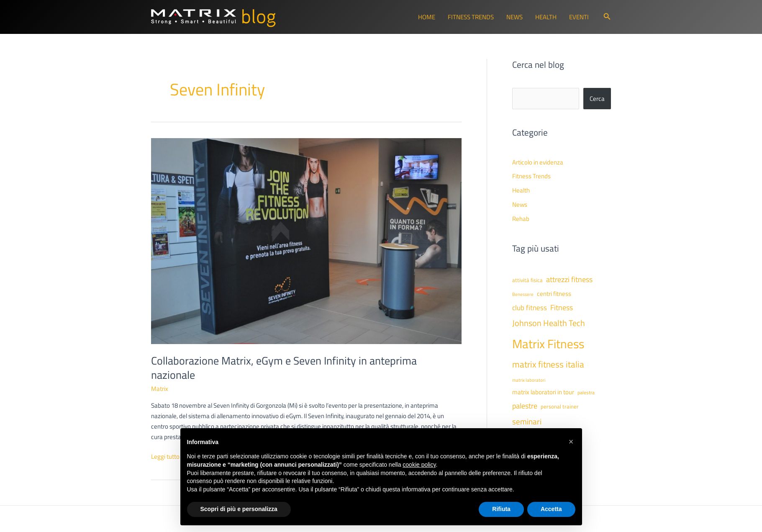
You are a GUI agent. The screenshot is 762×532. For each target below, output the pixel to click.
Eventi (579, 17)
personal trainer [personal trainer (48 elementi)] (560, 406)
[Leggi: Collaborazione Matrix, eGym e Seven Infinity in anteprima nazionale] (306, 240)
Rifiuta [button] (501, 509)
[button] (607, 17)
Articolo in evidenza (538, 162)
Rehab (521, 219)
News (514, 17)
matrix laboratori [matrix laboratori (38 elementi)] (529, 380)
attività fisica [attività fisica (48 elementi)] (527, 280)
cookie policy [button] (419, 465)
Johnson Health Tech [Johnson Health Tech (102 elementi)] (549, 323)
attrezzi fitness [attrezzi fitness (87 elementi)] (569, 279)
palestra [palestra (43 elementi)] (586, 393)
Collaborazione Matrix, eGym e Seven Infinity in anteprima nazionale (284, 368)
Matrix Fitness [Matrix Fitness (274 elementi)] (548, 344)
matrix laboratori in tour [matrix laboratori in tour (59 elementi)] (543, 392)
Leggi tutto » (168, 457)
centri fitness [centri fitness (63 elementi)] (554, 293)
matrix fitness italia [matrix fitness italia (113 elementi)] (548, 364)
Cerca (597, 99)
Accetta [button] (551, 509)
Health (546, 17)
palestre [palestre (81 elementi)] (525, 406)
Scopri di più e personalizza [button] (239, 509)
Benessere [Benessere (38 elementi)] (523, 294)
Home (427, 17)
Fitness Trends (471, 17)
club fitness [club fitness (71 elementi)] (530, 307)
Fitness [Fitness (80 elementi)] (562, 307)
